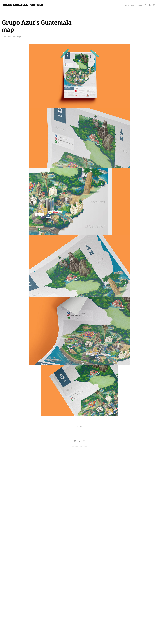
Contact (140, 5)
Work (127, 5)
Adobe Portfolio (83, 447)
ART (133, 5)
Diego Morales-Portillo (23, 5)
